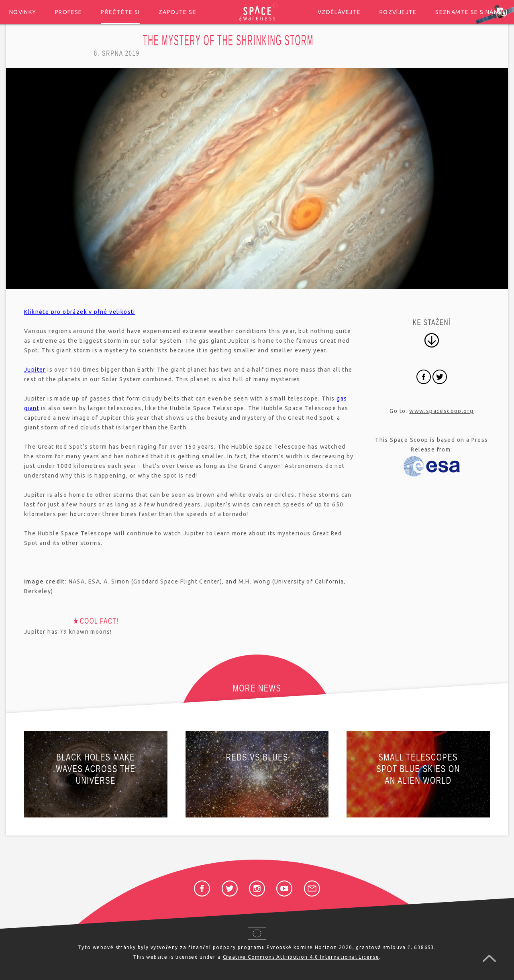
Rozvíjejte (398, 12)
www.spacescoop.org (441, 411)
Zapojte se (177, 12)
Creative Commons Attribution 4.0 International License (301, 957)
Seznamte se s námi (468, 12)
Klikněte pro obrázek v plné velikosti (80, 312)
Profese (69, 12)
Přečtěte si (120, 12)
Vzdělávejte (339, 12)
